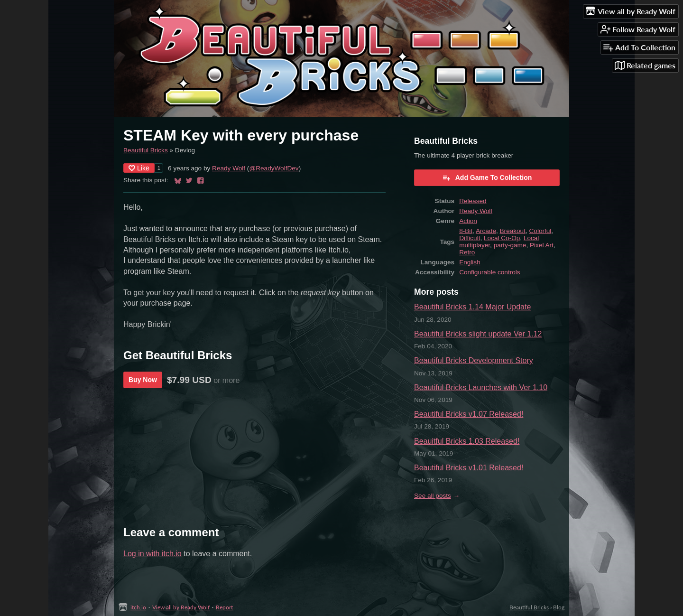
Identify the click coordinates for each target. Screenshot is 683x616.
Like (139, 168)
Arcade (486, 231)
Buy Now (143, 380)
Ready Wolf (229, 168)
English (470, 262)
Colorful (540, 231)
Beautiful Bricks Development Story (474, 360)
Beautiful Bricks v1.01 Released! (469, 468)
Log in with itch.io (152, 554)
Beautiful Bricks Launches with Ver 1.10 (481, 387)
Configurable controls (489, 272)
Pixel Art (542, 245)
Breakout (513, 231)
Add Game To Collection (487, 177)
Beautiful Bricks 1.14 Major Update (472, 307)
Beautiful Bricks (146, 150)
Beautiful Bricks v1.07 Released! (469, 414)
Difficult (470, 238)
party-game (510, 245)
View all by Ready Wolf (181, 607)
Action (468, 221)
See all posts (433, 496)
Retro (467, 252)
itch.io (138, 607)
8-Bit (466, 231)
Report (224, 607)
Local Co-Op (502, 238)
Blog (559, 607)
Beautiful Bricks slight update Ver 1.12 (478, 334)
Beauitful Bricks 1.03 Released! (467, 441)
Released (473, 201)
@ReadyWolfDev (274, 168)
